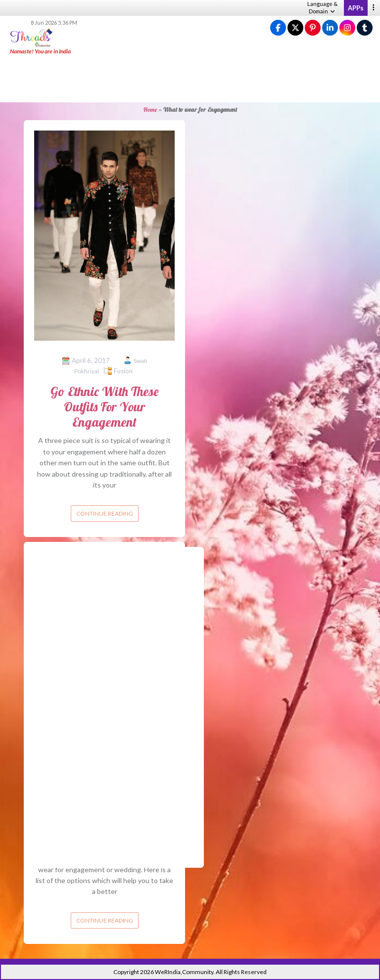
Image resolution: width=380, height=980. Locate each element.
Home (150, 110)
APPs (356, 8)
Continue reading (105, 513)
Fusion (123, 371)
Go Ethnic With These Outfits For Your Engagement (105, 407)
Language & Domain (322, 7)
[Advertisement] (190, 79)
